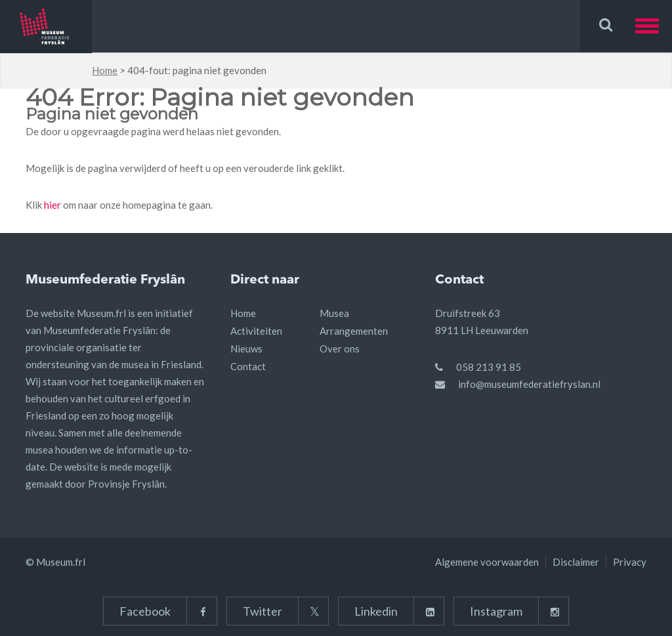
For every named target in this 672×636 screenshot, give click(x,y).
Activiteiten (256, 331)
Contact (248, 366)
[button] (654, 26)
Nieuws (246, 349)
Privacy (630, 562)
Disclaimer (576, 562)
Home (105, 70)
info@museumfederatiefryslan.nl (529, 384)
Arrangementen (354, 331)
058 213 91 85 (489, 367)
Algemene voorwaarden (487, 562)
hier (52, 205)
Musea (334, 313)
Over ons (340, 349)
